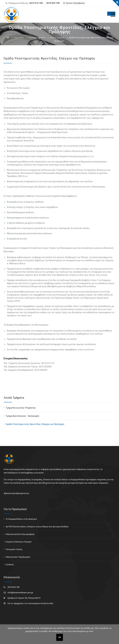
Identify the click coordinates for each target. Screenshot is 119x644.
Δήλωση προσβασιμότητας (16, 493)
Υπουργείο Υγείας (14, 549)
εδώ (51, 603)
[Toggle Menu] (111, 14)
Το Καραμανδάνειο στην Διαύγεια (21, 519)
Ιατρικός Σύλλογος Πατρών (19, 542)
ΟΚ (60, 637)
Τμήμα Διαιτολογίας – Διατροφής (23, 416)
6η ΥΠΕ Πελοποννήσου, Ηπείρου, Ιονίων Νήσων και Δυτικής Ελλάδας (37, 527)
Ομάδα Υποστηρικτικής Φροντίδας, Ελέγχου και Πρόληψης (35, 424)
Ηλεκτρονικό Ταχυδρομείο (18, 557)
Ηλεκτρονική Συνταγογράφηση (20, 534)
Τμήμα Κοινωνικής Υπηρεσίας (21, 408)
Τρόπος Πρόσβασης (75, 3)
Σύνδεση (10, 565)
